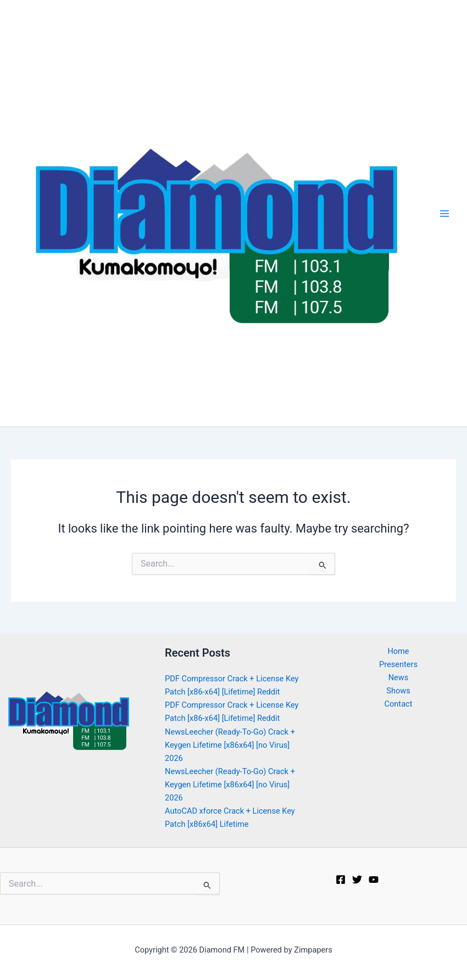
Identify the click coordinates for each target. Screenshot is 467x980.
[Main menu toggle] (444, 214)
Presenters (398, 664)
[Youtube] (374, 880)
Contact (399, 704)
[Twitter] (357, 880)
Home (398, 651)
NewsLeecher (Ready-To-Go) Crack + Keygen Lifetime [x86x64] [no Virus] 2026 (230, 745)
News (399, 677)
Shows (398, 691)
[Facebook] (341, 880)
